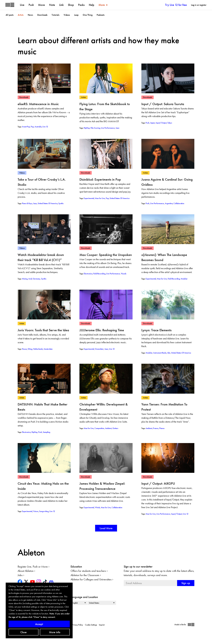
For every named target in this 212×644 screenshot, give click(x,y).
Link (61, 5)
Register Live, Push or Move (33, 567)
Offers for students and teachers (88, 571)
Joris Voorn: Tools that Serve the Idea (43, 330)
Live (22, 5)
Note (52, 5)
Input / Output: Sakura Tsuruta (163, 104)
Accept (39, 624)
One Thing (88, 15)
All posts (10, 15)
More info (55, 632)
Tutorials (56, 15)
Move (42, 5)
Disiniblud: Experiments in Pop (100, 179)
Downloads (42, 15)
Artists (21, 15)
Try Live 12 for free (176, 5)
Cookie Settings (91, 625)
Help (92, 5)
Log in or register (199, 5)
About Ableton (26, 571)
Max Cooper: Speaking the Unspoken (106, 255)
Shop (71, 5)
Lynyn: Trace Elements (156, 330)
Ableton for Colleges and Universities (91, 579)
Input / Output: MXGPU (158, 483)
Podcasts (101, 15)
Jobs (20, 575)
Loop (76, 15)
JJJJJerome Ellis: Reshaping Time (102, 330)
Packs (81, 5)
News (30, 15)
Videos (67, 15)
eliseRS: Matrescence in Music (38, 104)
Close (23, 632)
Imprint (102, 625)
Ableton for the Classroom (85, 575)
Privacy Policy (78, 625)
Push (31, 5)
